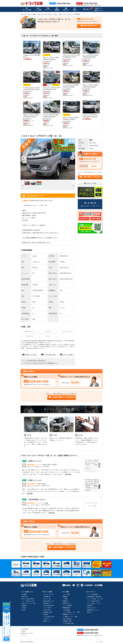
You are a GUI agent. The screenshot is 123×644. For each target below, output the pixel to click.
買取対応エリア (67, 603)
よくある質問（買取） (69, 623)
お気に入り (87, 9)
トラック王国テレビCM (28, 601)
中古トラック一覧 (48, 594)
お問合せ (24, 608)
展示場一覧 (25, 597)
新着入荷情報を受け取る (89, 26)
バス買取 (65, 599)
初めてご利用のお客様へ (28, 599)
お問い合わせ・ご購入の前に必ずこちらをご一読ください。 (41, 233)
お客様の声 (90, 605)
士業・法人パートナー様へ (29, 603)
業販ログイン (98, 10)
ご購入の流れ (47, 610)
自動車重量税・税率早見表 (94, 597)
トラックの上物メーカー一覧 (95, 599)
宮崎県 (44, 484)
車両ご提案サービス (49, 601)
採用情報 (24, 605)
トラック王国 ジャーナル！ (94, 603)
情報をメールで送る (29, 354)
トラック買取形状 (68, 605)
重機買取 (65, 597)
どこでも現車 (47, 608)
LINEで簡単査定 (67, 619)
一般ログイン (98, 8)
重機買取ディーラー (68, 614)
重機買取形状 (66, 608)
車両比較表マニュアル (93, 610)
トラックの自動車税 (92, 594)
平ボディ (35, 267)
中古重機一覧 (47, 597)
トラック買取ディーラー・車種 (71, 612)
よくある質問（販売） (49, 617)
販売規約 (46, 614)
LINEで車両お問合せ (49, 605)
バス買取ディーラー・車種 (70, 617)
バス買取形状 (66, 610)
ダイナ (33, 466)
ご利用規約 (23, 631)
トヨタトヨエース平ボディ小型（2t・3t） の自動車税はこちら (41, 363)
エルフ (33, 505)
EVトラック (48, 9)
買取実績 (65, 601)
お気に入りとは (91, 608)
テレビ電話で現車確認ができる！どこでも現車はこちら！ (40, 238)
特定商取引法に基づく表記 (27, 633)
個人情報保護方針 (25, 629)
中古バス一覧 (47, 599)
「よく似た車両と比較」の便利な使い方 (35, 360)
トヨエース (36, 262)
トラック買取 (66, 594)
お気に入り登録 (90, 183)
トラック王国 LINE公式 (93, 601)
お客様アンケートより (35, 461)
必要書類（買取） (68, 621)
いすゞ (28, 505)
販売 (24, 461)
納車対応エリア (48, 603)
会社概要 (24, 594)
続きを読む (68, 474)
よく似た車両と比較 (48, 354)
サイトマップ (24, 635)
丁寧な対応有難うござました (37, 499)
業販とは (89, 612)
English (24, 610)
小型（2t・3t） (64, 267)
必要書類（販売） (48, 612)
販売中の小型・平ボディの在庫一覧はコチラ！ (37, 242)
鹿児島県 (55, 465)
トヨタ (35, 256)
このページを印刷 (66, 354)
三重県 (46, 503)
